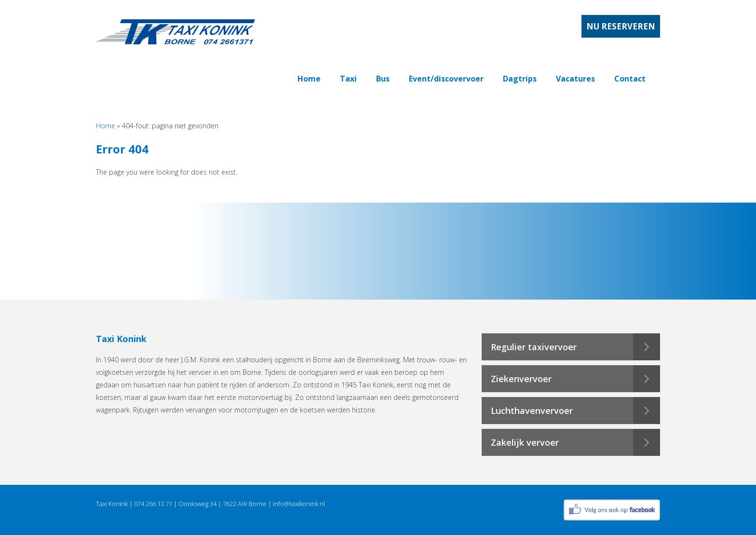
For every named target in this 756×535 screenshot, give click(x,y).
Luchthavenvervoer (532, 411)
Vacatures (575, 79)
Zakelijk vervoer (525, 442)
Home (309, 79)
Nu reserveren (621, 26)
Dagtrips (520, 79)
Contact (630, 79)
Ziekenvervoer (521, 379)
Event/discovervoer (446, 79)
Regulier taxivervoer (534, 347)
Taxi (348, 79)
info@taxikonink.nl (299, 504)
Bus (383, 79)
